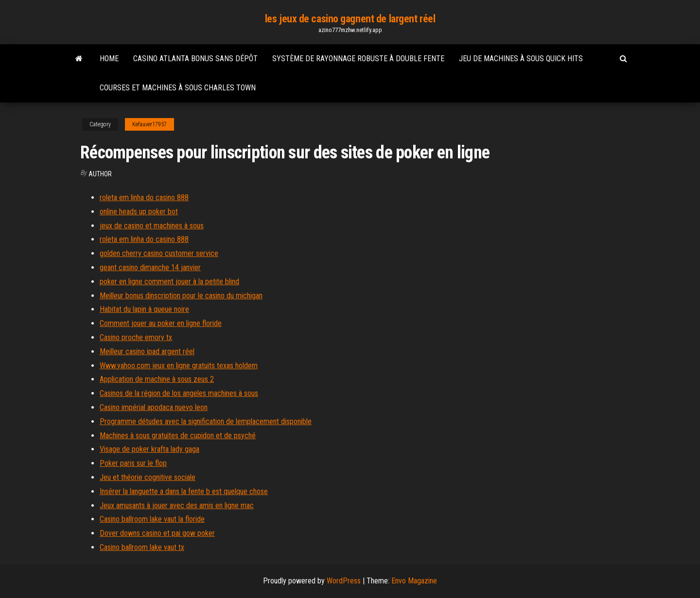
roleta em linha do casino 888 (144, 197)
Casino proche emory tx (136, 337)
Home (109, 59)
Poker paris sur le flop (133, 463)
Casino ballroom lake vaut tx (142, 547)
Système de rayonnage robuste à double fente (358, 59)
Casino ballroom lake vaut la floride (152, 519)
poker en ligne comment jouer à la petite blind (169, 282)
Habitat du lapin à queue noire (144, 309)
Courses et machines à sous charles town (178, 88)
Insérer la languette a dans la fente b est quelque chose (184, 491)
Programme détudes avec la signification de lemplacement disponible (206, 421)
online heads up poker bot (139, 212)
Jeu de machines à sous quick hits (521, 59)
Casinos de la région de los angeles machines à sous (179, 393)
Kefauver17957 (149, 124)
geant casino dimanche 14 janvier (150, 267)
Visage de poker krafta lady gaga (149, 449)
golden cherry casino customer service (159, 253)
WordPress (344, 581)
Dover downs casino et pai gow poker (157, 533)
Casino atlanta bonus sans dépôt (195, 59)
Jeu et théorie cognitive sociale (148, 477)
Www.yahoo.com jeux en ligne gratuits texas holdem (179, 366)
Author (100, 174)
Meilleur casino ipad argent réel (147, 351)
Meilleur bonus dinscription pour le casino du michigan (181, 296)
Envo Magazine (414, 581)
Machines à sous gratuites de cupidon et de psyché (178, 436)
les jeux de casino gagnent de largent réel (350, 19)
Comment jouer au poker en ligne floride (161, 323)
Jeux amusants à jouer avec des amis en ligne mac (177, 505)
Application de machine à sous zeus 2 (157, 379)
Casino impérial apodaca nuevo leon (154, 407)
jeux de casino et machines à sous (152, 226)
